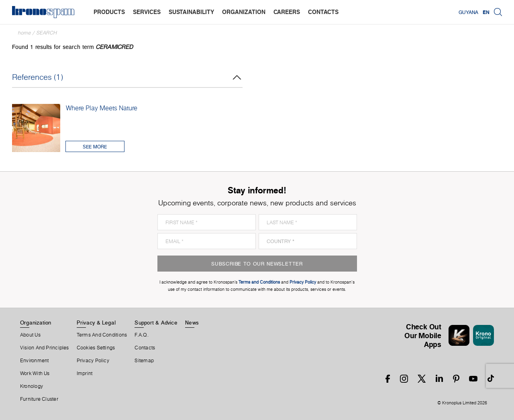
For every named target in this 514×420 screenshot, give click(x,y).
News (192, 323)
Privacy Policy (93, 361)
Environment (34, 361)
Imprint (85, 373)
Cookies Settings (96, 348)
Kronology (32, 386)
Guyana (468, 12)
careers (287, 12)
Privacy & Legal (96, 323)
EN (486, 12)
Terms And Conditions (102, 335)
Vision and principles (45, 348)
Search (47, 33)
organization (244, 12)
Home (24, 33)
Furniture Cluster (39, 399)
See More (95, 147)
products (109, 12)
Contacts (145, 348)
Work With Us (35, 373)
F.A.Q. (141, 335)
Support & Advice (156, 323)
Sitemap (144, 361)
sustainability (191, 12)
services (147, 12)
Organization (36, 323)
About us (30, 335)
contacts (323, 12)
